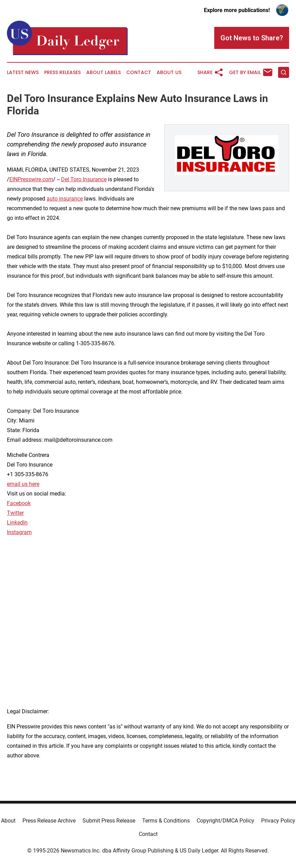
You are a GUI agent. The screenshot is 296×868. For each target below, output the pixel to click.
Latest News (23, 73)
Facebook (19, 503)
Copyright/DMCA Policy (225, 821)
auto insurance (65, 199)
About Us (169, 73)
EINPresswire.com (31, 179)
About (8, 821)
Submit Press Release (109, 821)
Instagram (19, 532)
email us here (23, 484)
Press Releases (62, 73)
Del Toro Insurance (84, 179)
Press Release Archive (49, 821)
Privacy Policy (278, 821)
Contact (139, 73)
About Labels (103, 73)
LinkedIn (17, 523)
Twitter (15, 513)
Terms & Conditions (166, 821)
